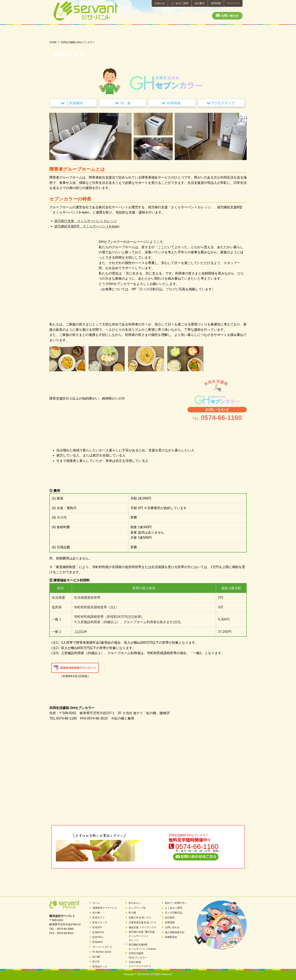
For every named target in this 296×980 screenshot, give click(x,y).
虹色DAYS (98, 932)
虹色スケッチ (100, 922)
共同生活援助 (192, 33)
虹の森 (132, 913)
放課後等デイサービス (60, 33)
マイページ (233, 3)
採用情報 (216, 3)
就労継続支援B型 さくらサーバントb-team (87, 226)
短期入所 (82, 33)
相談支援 (126, 33)
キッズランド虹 (137, 908)
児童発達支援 (104, 33)
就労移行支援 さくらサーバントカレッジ (86, 221)
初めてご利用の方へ (214, 33)
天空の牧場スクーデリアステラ (140, 964)
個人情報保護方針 (175, 932)
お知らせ (160, 3)
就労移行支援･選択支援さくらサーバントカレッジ (142, 936)
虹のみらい (135, 903)
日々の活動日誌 (236, 33)
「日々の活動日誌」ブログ (156, 289)
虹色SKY (97, 927)
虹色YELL (98, 937)
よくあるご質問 (180, 3)
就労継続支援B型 (170, 33)
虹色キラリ (99, 918)
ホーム (96, 903)
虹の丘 (96, 962)
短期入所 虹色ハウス (140, 918)
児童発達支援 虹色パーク (143, 922)
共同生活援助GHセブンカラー (138, 955)
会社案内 (200, 3)
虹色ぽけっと (100, 966)
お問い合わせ (230, 16)
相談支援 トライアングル (143, 927)
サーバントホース (102, 947)
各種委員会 (171, 937)
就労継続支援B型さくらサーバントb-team (142, 947)
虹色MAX (98, 942)
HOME (53, 42)
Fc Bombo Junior (102, 952)
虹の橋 (96, 913)
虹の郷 (96, 957)
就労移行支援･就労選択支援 (148, 33)
